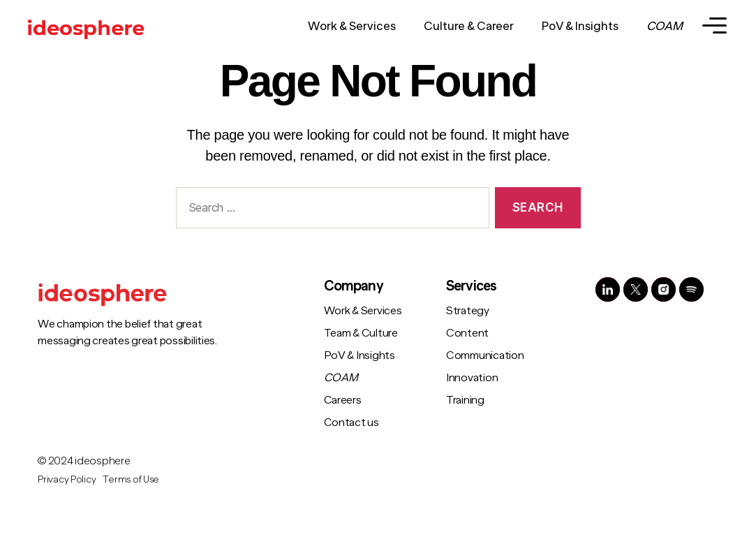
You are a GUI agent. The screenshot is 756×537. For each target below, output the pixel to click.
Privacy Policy (67, 479)
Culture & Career (469, 26)
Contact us (351, 422)
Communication (485, 355)
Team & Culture (361, 333)
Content (467, 333)
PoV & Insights (580, 26)
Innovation (472, 378)
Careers (343, 400)
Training (465, 400)
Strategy (468, 311)
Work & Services (352, 26)
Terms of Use (131, 479)
